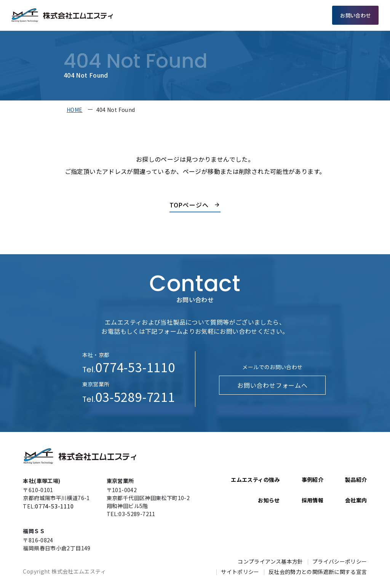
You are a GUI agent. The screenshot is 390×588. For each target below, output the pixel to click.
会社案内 (284, 15)
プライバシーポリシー (340, 561)
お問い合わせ (355, 15)
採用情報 (313, 15)
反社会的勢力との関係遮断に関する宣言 (318, 572)
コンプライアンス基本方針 (270, 561)
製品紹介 (225, 15)
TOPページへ (189, 205)
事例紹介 (254, 15)
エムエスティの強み (183, 15)
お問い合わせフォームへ (272, 385)
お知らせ (269, 500)
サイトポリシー (240, 572)
